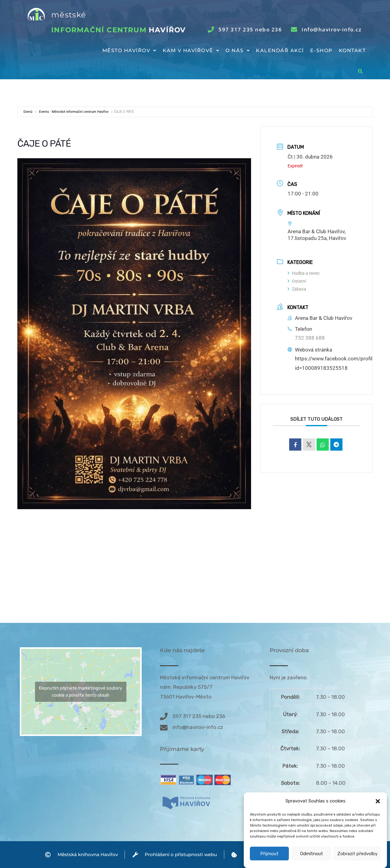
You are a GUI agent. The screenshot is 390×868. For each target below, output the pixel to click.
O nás (238, 50)
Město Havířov (129, 50)
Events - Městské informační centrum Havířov (74, 112)
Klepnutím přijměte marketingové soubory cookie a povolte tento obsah (81, 692)
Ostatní (297, 281)
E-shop (321, 50)
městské (69, 15)
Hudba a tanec (304, 273)
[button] (378, 814)
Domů (28, 112)
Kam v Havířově (191, 50)
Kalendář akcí (280, 50)
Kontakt (352, 50)
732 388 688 (310, 338)
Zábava (297, 289)
